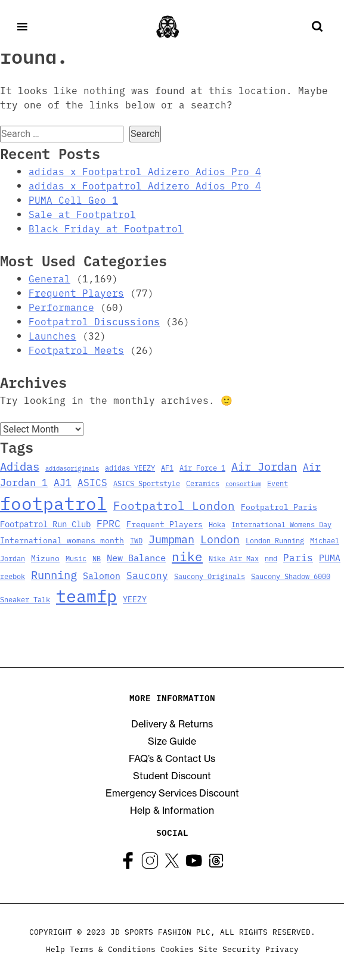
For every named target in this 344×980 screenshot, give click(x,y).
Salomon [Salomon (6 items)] (102, 575)
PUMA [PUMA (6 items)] (330, 557)
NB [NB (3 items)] (97, 558)
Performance (61, 307)
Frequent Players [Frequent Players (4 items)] (165, 524)
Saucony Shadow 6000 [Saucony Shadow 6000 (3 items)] (291, 576)
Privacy (282, 948)
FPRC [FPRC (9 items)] (109, 523)
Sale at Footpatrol (82, 214)
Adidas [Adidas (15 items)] (20, 466)
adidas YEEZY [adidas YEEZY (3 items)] (130, 467)
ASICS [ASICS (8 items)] (92, 482)
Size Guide (172, 741)
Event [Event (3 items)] (278, 483)
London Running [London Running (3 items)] (275, 540)
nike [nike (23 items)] (187, 556)
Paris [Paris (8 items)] (298, 557)
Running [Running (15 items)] (54, 574)
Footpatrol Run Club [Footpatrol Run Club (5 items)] (45, 524)
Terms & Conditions (113, 948)
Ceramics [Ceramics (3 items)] (203, 483)
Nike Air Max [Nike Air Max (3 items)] (234, 558)
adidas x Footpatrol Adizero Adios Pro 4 (145, 171)
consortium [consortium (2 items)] (243, 483)
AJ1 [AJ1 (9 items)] (63, 482)
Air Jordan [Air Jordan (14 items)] (264, 466)
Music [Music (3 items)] (76, 558)
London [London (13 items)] (220, 539)
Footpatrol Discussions (94, 321)
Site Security (230, 948)
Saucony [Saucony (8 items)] (147, 575)
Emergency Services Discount (172, 793)
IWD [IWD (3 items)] (136, 540)
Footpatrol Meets (76, 350)
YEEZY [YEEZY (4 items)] (135, 599)
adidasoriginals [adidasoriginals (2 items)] (72, 468)
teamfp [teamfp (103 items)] (86, 595)
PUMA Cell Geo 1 (73, 200)
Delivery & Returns (172, 724)
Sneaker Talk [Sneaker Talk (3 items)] (25, 599)
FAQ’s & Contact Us (172, 758)
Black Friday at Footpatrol (106, 228)
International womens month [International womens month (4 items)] (62, 540)
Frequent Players (76, 293)
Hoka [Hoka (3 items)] (217, 524)
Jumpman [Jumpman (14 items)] (171, 539)
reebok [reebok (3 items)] (13, 576)
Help (55, 948)
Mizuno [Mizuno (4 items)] (45, 558)
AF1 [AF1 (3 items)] (167, 467)
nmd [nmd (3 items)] (271, 558)
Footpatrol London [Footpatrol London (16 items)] (174, 505)
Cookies (177, 948)
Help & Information (172, 810)
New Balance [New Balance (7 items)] (136, 557)
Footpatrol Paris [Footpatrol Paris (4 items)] (279, 507)
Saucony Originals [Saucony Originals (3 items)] (210, 576)
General (49, 278)
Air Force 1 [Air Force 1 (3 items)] (202, 467)
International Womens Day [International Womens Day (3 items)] (281, 524)
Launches (52, 335)
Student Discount (172, 776)
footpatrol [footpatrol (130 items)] (54, 502)
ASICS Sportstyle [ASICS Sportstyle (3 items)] (147, 483)
